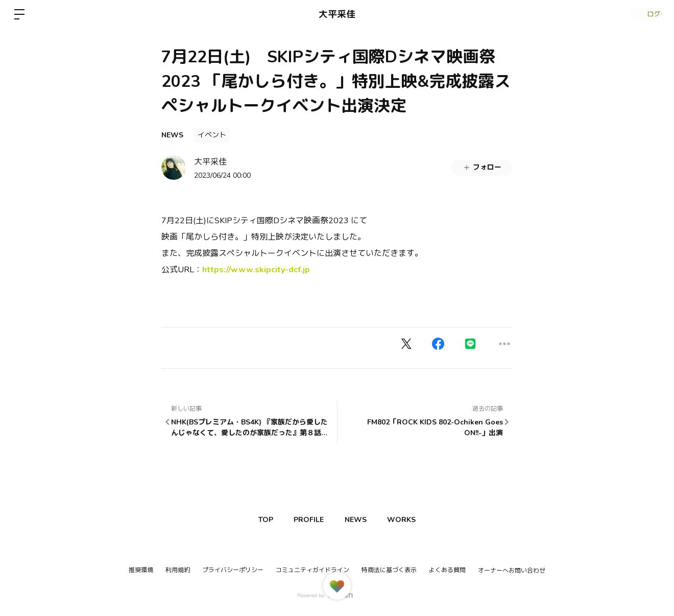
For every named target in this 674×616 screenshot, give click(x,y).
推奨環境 (141, 570)
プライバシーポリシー (233, 570)
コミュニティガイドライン (312, 570)
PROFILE (307, 520)
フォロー (482, 167)
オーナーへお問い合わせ (512, 571)
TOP (259, 520)
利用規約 (178, 570)
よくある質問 (447, 570)
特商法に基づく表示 (389, 570)
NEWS (172, 135)
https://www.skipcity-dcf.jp (256, 270)
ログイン (643, 14)
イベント (212, 135)
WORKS (409, 520)
